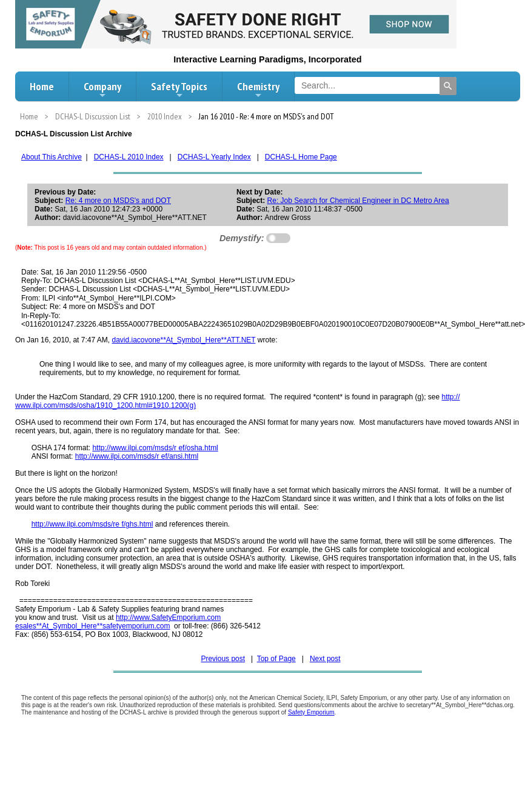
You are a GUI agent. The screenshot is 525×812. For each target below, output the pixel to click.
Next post (325, 659)
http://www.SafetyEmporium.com (168, 617)
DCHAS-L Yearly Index (214, 157)
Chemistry (258, 90)
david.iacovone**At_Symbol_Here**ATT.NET (183, 340)
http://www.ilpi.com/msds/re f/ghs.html (92, 524)
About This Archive (52, 157)
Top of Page (276, 659)
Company (102, 90)
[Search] (448, 86)
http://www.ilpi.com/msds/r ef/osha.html (155, 448)
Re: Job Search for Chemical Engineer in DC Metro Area (358, 201)
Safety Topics (179, 90)
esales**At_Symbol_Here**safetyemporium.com (92, 626)
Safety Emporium (311, 712)
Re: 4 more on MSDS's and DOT (118, 201)
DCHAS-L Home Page (301, 157)
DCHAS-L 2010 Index (129, 157)
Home (42, 86)
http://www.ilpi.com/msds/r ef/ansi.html (137, 456)
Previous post (223, 659)
